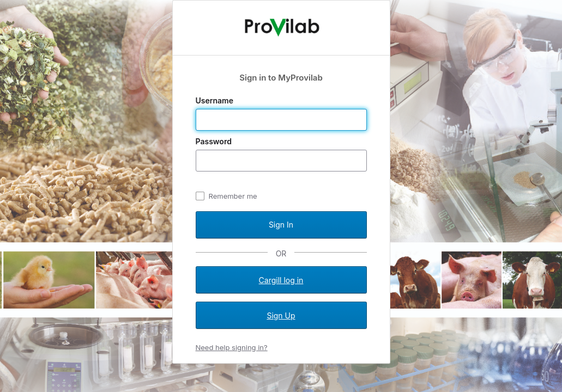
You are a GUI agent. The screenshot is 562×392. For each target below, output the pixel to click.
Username (216, 101)
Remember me (233, 196)
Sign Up (281, 316)
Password (215, 142)
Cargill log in (281, 280)
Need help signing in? (232, 347)
